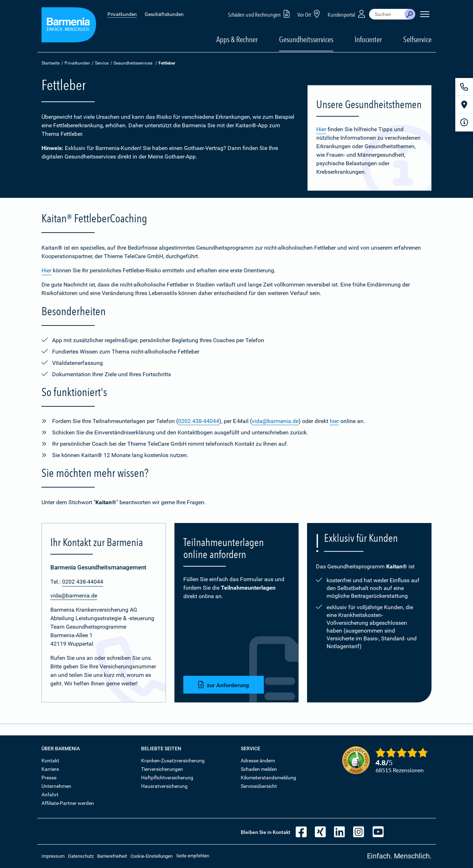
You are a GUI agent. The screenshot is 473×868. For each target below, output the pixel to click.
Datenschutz (81, 856)
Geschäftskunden (164, 14)
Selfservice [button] (417, 39)
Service (102, 63)
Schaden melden (259, 769)
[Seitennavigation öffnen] (425, 14)
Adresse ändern (258, 761)
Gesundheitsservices (306, 39)
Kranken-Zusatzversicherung (173, 761)
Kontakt (50, 761)
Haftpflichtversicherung (167, 778)
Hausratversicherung (164, 786)
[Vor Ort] (464, 105)
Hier (321, 129)
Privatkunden (122, 14)
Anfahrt (50, 795)
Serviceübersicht (259, 786)
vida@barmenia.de (275, 421)
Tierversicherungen (162, 769)
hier (334, 421)
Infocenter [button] (368, 39)
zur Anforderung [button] (224, 685)
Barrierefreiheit (112, 856)
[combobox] (387, 14)
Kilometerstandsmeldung (268, 778)
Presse (49, 778)
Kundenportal (347, 14)
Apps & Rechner (237, 39)
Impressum (53, 856)
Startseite (51, 63)
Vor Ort (310, 14)
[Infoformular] (464, 122)
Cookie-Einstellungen (152, 856)
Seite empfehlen (193, 856)
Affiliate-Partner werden (68, 803)
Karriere (50, 769)
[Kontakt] (464, 87)
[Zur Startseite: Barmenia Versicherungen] (69, 26)
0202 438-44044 (199, 421)
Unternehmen (56, 786)
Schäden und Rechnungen (260, 14)
